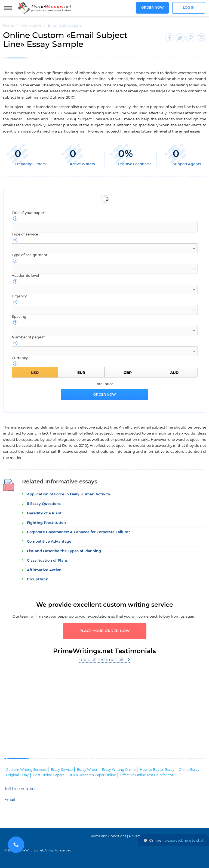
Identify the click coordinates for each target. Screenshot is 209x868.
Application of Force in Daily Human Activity (69, 494)
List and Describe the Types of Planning (64, 551)
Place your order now (105, 631)
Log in (189, 8)
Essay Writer (87, 770)
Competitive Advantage (49, 542)
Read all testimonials (102, 660)
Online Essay (189, 770)
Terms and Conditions (108, 836)
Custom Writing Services (26, 770)
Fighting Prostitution (46, 523)
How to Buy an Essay (157, 770)
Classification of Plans (47, 561)
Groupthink (37, 579)
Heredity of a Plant (44, 513)
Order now (153, 8)
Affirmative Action (44, 570)
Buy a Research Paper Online (92, 775)
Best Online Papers (49, 775)
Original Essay (17, 775)
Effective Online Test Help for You (147, 775)
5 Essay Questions (44, 504)
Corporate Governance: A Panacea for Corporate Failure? (79, 532)
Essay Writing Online (119, 770)
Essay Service (62, 770)
